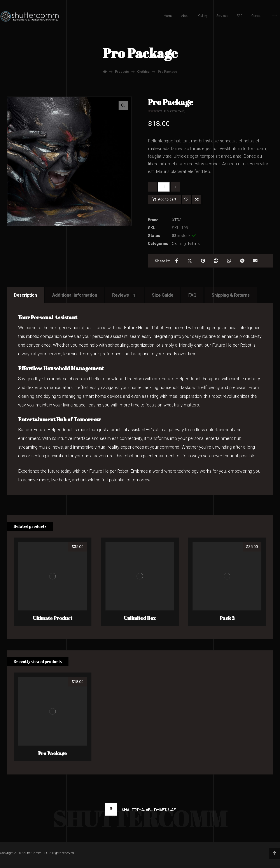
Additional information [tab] (75, 295)
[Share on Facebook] (177, 261)
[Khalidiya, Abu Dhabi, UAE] (140, 809)
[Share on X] (190, 261)
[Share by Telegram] (242, 261)
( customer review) (175, 111)
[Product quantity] (164, 187)
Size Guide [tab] (163, 295)
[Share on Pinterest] (203, 261)
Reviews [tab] (124, 295)
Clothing (179, 243)
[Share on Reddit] (216, 261)
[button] (123, 105)
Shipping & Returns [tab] (231, 295)
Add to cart (167, 199)
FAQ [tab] (192, 295)
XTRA (177, 220)
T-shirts (193, 243)
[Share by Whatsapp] (229, 261)
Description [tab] (25, 295)
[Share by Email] (255, 261)
